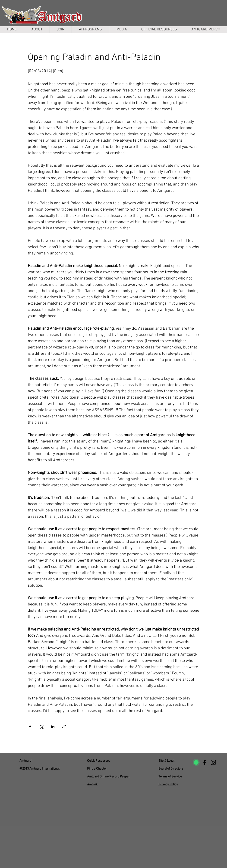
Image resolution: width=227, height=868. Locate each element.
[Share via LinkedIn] (53, 727)
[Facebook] (205, 762)
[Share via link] (64, 727)
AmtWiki (93, 785)
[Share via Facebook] (30, 727)
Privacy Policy (168, 785)
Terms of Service (170, 777)
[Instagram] (213, 762)
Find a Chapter (97, 769)
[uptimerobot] (196, 762)
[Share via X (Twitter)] (41, 727)
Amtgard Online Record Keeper (108, 777)
